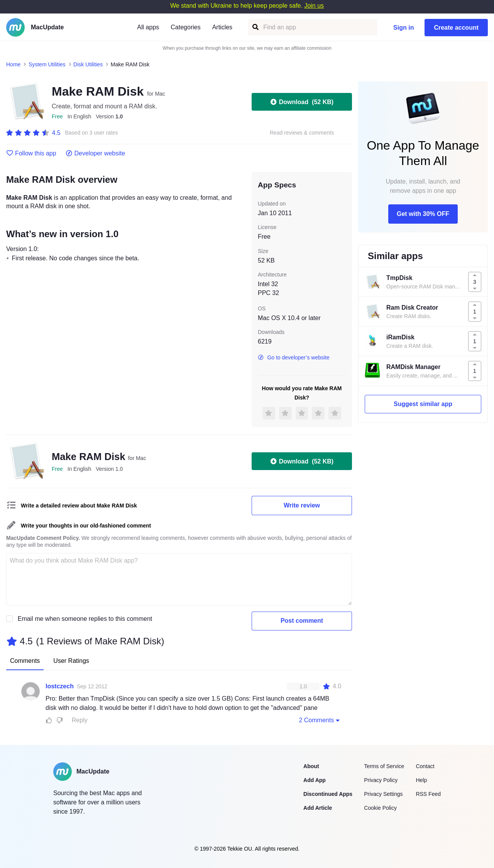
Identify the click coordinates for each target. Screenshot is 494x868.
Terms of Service (384, 766)
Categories (185, 27)
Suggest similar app (423, 404)
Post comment (302, 621)
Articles (222, 27)
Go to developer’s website (294, 357)
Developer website (96, 153)
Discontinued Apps (328, 794)
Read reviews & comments (302, 133)
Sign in (403, 28)
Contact (425, 766)
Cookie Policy (380, 808)
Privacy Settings (383, 794)
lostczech (60, 686)
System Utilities (47, 64)
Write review (302, 505)
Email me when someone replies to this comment (85, 619)
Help (421, 780)
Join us (314, 6)
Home (13, 64)
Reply (80, 720)
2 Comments (320, 720)
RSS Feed (428, 794)
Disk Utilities (88, 64)
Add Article (318, 808)
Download (302, 102)
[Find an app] (255, 27)
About (311, 766)
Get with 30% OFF (423, 214)
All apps (148, 27)
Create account (456, 28)
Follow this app (31, 153)
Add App (315, 780)
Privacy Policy (381, 780)
